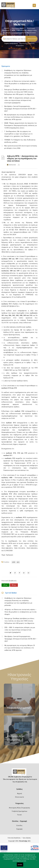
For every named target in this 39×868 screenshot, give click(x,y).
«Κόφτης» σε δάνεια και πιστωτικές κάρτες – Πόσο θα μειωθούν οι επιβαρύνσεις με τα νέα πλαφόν (20, 84)
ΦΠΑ (13, 30)
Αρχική (7, 28)
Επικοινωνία (19, 797)
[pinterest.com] (20, 573)
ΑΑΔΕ (14, 562)
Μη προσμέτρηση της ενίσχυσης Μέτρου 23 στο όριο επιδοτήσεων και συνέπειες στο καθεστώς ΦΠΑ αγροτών (19, 117)
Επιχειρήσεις (20, 46)
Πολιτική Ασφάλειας (14, 838)
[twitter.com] (11, 573)
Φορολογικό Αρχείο (18, 28)
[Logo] (20, 773)
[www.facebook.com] (15, 573)
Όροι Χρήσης (27, 838)
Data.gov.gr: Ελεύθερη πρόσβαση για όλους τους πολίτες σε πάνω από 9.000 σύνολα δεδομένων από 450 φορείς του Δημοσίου (19, 92)
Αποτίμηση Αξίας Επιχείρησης (19, 808)
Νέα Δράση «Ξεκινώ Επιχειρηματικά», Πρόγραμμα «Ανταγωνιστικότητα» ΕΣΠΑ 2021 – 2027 (21, 109)
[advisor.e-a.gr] (29, 573)
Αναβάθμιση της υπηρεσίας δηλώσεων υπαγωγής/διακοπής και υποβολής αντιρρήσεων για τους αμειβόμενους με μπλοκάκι (18, 602)
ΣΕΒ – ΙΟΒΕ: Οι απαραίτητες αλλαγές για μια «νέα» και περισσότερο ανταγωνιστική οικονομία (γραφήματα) (20, 100)
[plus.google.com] (24, 573)
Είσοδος (19, 826)
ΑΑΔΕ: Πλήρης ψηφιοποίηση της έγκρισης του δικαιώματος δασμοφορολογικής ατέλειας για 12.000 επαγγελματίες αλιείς (20, 125)
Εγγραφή (19, 829)
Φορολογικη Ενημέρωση (27, 43)
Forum (20, 815)
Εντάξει (20, 865)
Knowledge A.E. (25, 841)
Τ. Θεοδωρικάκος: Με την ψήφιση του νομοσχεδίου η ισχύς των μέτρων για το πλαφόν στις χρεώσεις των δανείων (18, 134)
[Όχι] (36, 861)
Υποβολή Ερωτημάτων (19, 811)
